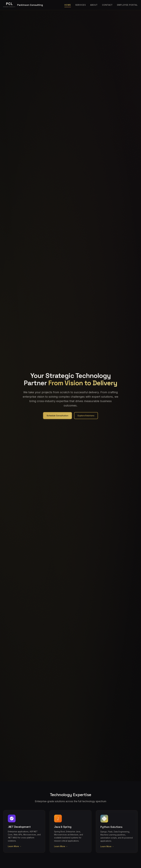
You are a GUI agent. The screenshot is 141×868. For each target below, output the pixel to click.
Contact (107, 5)
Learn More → (15, 850)
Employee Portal (127, 5)
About (94, 5)
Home (68, 5)
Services (81, 5)
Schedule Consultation (57, 416)
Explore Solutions (86, 416)
